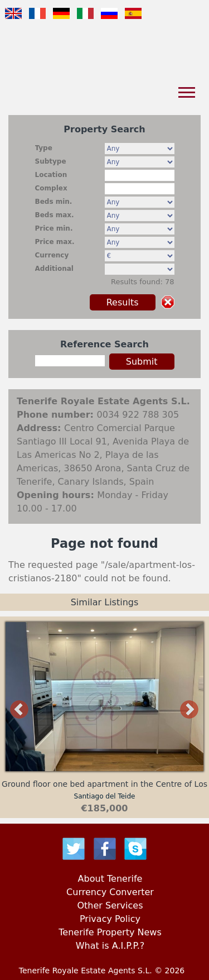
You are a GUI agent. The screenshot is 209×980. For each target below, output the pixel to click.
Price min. (54, 228)
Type (44, 148)
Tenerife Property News (110, 932)
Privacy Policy (110, 919)
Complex (51, 188)
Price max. (55, 242)
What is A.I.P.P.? (110, 946)
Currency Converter (110, 892)
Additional (54, 269)
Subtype (51, 161)
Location (51, 175)
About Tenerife (110, 879)
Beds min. (54, 202)
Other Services (110, 905)
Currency (52, 255)
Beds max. (55, 215)
